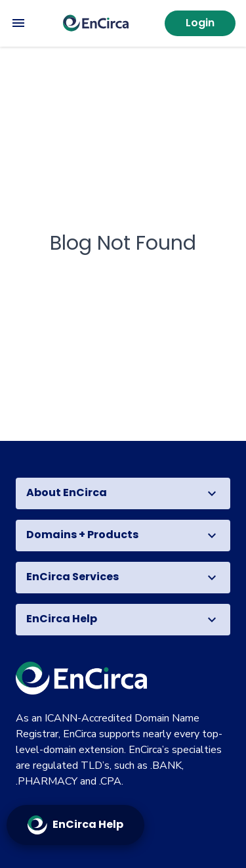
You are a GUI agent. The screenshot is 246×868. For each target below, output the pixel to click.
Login (200, 23)
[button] (123, 493)
